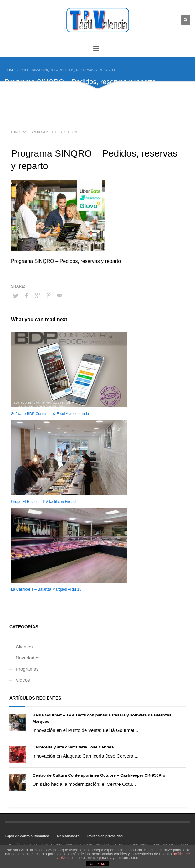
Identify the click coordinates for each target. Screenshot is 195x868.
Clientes (24, 647)
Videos (23, 680)
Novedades (28, 658)
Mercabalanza (68, 836)
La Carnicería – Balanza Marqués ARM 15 (46, 589)
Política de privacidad (105, 836)
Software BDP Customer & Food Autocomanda (50, 414)
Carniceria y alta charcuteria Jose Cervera (73, 747)
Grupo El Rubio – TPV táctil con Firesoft (44, 502)
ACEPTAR (97, 864)
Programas (27, 669)
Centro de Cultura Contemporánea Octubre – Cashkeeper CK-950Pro (99, 775)
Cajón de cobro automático (27, 836)
